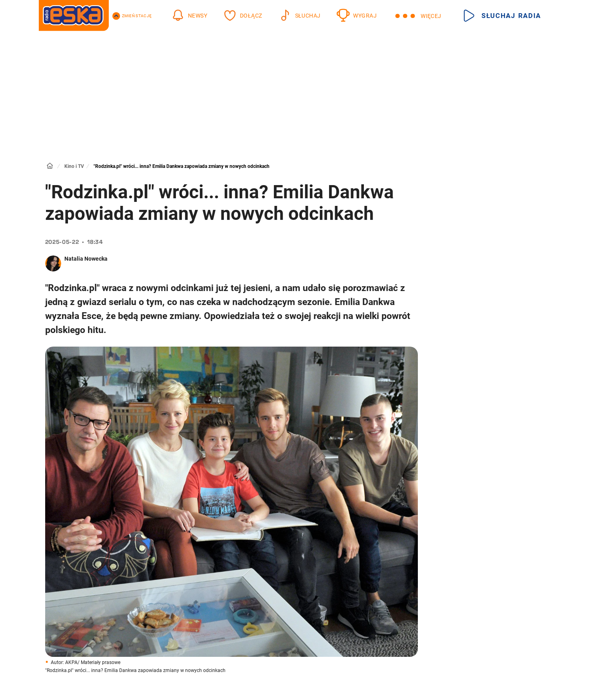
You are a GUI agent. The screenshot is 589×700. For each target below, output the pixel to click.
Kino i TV (74, 166)
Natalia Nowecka (86, 259)
